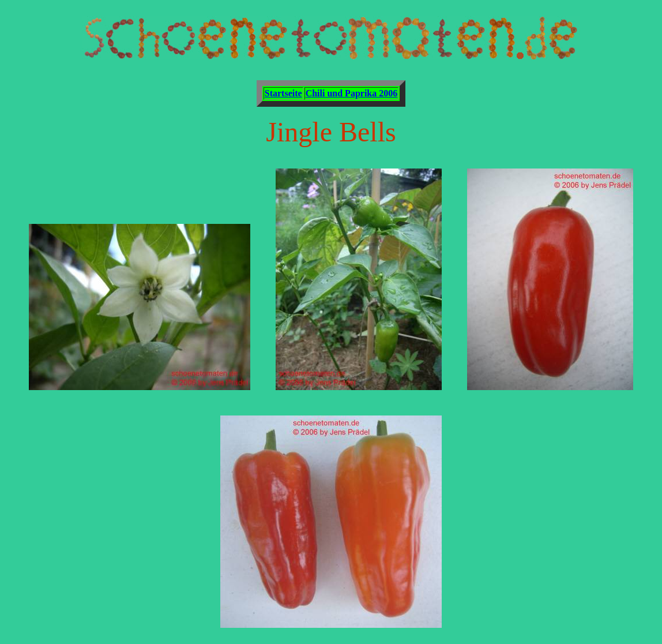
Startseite (283, 93)
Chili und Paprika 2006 (352, 93)
